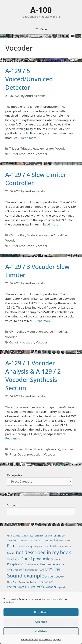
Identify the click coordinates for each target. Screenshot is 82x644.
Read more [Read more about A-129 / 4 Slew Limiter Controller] (51, 224)
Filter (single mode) (47, 449)
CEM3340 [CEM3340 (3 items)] (13, 540)
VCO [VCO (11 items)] (40, 587)
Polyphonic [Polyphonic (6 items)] (15, 564)
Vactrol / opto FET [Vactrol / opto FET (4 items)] (18, 587)
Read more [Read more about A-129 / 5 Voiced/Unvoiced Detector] (29, 138)
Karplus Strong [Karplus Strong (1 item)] (25, 547)
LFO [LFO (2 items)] (41, 546)
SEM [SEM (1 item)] (42, 570)
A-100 (41, 10)
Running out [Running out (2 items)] (32, 570)
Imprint (57, 640)
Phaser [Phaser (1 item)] (57, 560)
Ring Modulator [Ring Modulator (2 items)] (15, 570)
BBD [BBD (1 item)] (31, 536)
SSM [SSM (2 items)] (51, 577)
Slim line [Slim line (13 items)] (53, 569)
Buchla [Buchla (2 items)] (48, 536)
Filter (28, 449)
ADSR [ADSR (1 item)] (9, 536)
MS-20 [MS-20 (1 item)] (68, 547)
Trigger (14, 148)
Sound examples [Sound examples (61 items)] (27, 576)
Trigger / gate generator (37, 148)
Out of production (22, 154)
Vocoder (61, 148)
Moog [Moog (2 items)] (60, 546)
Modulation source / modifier (47, 235)
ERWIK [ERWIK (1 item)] (68, 541)
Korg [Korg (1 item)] (35, 547)
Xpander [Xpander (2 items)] (62, 587)
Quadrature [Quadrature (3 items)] (31, 564)
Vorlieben (41, 631)
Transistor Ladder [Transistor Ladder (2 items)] (28, 582)
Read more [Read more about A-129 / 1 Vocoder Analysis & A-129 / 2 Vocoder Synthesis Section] (13, 438)
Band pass (16, 449)
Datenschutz (45, 640)
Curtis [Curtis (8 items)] (44, 540)
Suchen (12, 505)
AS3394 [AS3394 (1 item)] (25, 536)
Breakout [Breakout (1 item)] (39, 536)
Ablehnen (41, 622)
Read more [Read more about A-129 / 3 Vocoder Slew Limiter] (43, 321)
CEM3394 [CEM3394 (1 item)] (34, 541)
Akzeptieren (41, 612)
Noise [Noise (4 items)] (11, 553)
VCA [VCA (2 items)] (33, 587)
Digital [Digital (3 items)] (54, 540)
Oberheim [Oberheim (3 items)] (13, 559)
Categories (15, 475)
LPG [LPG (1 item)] (47, 547)
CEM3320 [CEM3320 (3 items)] (59, 536)
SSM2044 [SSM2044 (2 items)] (59, 577)
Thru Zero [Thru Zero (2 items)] (12, 582)
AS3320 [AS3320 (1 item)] (17, 536)
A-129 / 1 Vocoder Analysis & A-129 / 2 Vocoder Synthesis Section (33, 375)
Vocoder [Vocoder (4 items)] (51, 587)
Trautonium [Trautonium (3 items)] (46, 582)
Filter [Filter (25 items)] (12, 546)
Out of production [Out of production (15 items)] (37, 559)
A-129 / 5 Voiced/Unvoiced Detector (29, 79)
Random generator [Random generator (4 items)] (52, 564)
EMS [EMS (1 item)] (61, 541)
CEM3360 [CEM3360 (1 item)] (24, 541)
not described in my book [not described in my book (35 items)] (43, 552)
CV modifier (17, 235)
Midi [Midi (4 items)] (53, 546)
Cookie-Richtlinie (29, 640)
